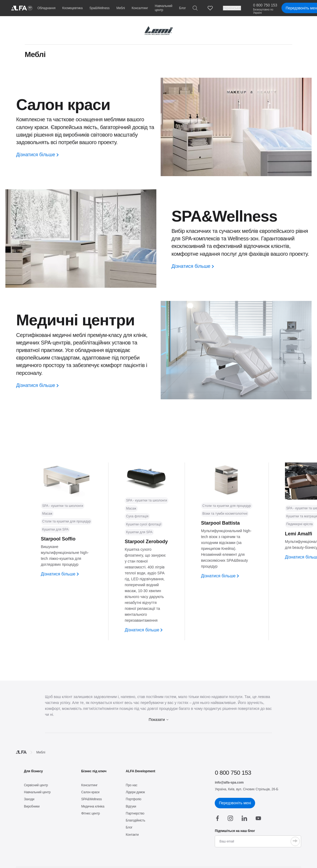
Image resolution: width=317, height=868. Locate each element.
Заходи (29, 799)
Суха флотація (137, 516)
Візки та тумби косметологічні (225, 514)
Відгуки (131, 806)
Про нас (131, 785)
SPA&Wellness (92, 799)
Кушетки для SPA (55, 529)
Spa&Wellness (99, 8)
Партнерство (135, 813)
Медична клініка (93, 806)
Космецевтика (72, 8)
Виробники (32, 806)
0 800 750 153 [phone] (233, 773)
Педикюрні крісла (300, 524)
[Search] (195, 8)
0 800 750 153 (265, 5)
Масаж (47, 514)
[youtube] (258, 818)
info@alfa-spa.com (229, 782)
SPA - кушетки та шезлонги (63, 506)
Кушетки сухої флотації (144, 524)
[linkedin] (244, 818)
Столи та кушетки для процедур (67, 521)
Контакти (132, 835)
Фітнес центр (91, 813)
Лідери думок (135, 792)
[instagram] (230, 818)
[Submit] (295, 841)
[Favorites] (210, 8)
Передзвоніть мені (235, 803)
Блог (183, 8)
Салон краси (90, 792)
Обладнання (46, 8)
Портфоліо (133, 799)
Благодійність (135, 820)
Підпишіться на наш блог (235, 831)
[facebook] (218, 818)
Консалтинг (140, 8)
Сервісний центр (36, 785)
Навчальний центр (163, 8)
